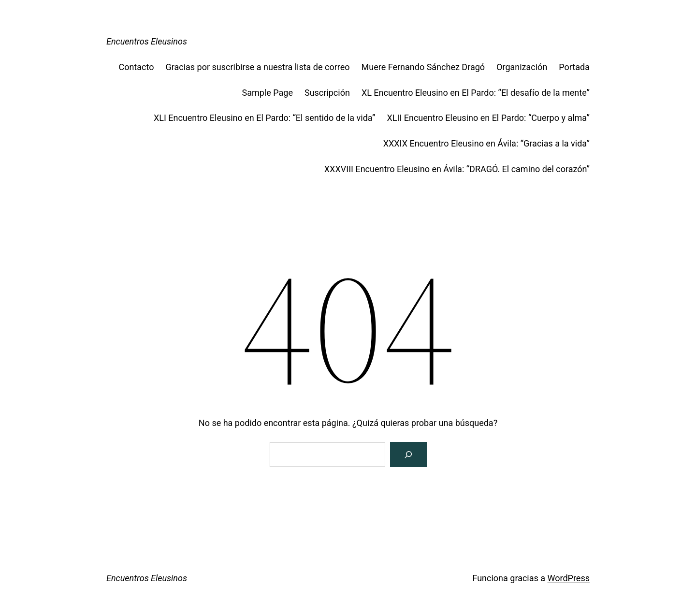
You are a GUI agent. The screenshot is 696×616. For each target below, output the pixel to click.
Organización (522, 67)
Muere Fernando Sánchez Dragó (423, 67)
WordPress (569, 578)
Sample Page (267, 93)
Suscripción (327, 93)
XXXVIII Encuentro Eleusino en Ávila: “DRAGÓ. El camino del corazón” (457, 169)
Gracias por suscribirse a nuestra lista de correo (257, 67)
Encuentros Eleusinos (147, 41)
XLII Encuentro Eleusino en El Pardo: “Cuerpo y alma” (489, 118)
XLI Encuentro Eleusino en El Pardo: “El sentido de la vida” (265, 118)
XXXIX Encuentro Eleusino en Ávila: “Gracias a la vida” (486, 143)
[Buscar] (408, 455)
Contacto (136, 67)
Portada (574, 67)
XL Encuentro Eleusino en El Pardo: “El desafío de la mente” (476, 93)
